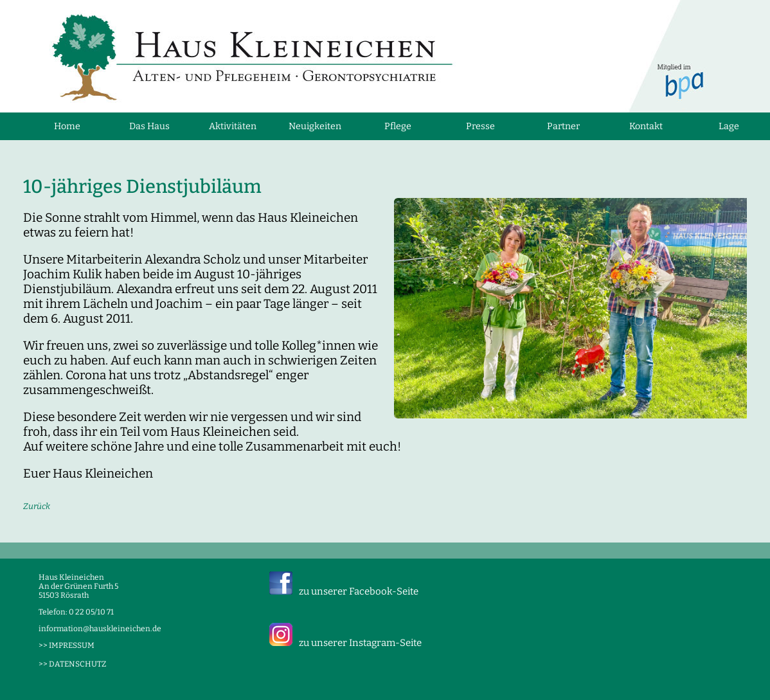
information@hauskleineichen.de (100, 629)
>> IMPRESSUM (67, 645)
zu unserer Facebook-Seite (359, 591)
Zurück (37, 506)
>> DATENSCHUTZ (72, 664)
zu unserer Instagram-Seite (360, 643)
